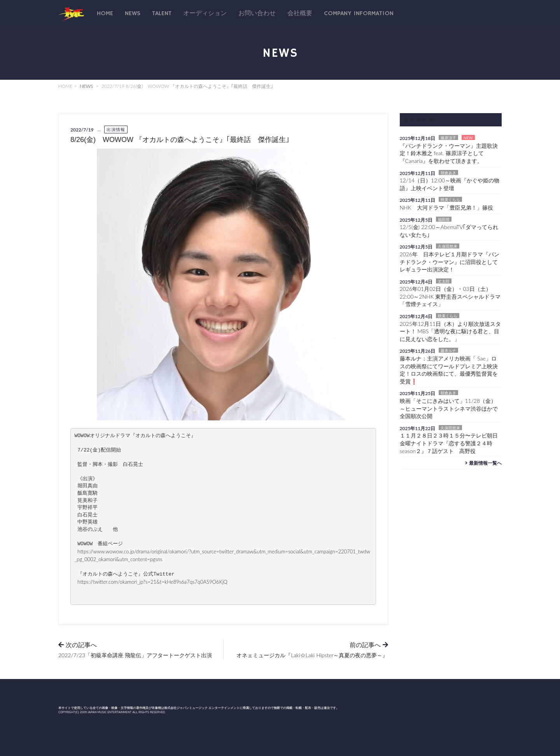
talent (162, 14)
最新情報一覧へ (482, 463)
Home (105, 14)
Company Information (359, 14)
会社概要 (300, 14)
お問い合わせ (257, 14)
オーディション (205, 14)
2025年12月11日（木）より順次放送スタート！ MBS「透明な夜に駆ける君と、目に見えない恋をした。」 (451, 331)
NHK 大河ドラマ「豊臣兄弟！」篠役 (446, 207)
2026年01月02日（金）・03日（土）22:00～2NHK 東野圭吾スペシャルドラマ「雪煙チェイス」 (450, 296)
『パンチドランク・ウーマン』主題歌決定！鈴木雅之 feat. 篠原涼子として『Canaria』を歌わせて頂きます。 (449, 153)
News (133, 14)
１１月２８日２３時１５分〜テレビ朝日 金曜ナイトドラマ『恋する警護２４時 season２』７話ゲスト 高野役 (451, 443)
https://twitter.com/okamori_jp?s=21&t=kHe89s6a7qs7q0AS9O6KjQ (152, 582)
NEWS (87, 86)
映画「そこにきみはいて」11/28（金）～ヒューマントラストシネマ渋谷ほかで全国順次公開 (449, 408)
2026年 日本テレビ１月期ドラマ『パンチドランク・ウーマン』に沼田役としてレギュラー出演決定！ (450, 262)
